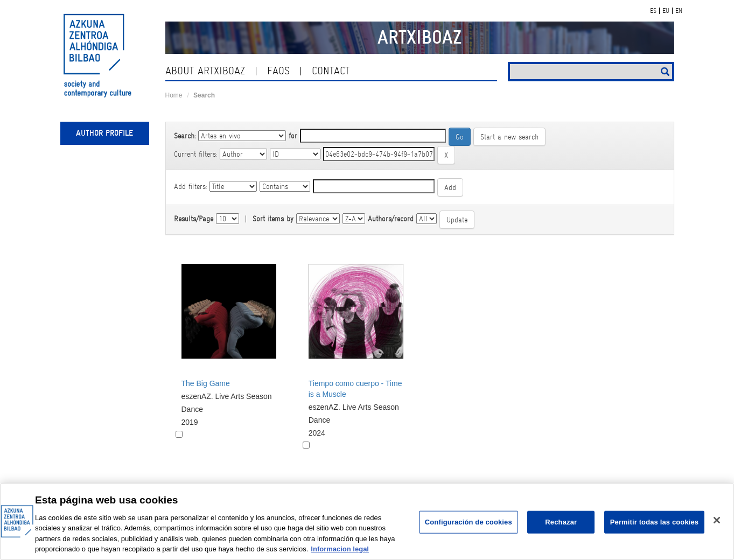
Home (174, 95)
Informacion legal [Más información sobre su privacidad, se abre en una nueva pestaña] (340, 549)
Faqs (278, 71)
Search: (185, 136)
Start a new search (509, 137)
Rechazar (561, 522)
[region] (367, 521)
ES (653, 11)
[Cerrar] (717, 520)
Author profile (104, 133)
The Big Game (206, 383)
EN (679, 11)
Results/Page (194, 219)
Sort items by (273, 219)
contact (331, 71)
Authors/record (391, 219)
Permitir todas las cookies (655, 522)
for (293, 136)
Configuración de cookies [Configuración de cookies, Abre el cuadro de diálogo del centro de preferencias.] (469, 522)
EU (666, 11)
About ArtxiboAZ (205, 71)
